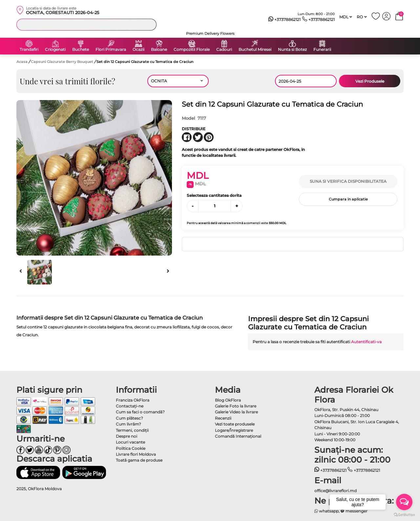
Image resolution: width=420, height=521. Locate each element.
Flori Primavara (111, 50)
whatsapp (327, 511)
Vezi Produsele (370, 81)
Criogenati (55, 50)
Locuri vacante (130, 442)
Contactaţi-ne (130, 406)
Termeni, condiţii (132, 430)
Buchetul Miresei (255, 50)
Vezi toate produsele (235, 424)
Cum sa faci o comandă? (140, 412)
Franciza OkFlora (133, 400)
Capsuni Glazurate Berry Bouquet (63, 62)
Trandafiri (29, 50)
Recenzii (223, 418)
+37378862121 (285, 20)
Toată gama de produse (139, 460)
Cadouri (224, 50)
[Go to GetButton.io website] (404, 514)
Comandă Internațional (238, 436)
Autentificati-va (366, 342)
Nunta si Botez (292, 50)
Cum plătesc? (129, 418)
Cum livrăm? (128, 424)
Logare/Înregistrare (234, 430)
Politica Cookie (131, 448)
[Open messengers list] (404, 502)
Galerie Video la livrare (236, 412)
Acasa (22, 62)
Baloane (159, 50)
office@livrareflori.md (336, 491)
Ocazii (138, 50)
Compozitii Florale (192, 50)
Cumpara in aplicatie (348, 199)
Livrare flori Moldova (136, 454)
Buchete (81, 50)
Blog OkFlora (228, 400)
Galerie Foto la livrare (236, 406)
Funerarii (322, 50)
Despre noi (126, 436)
